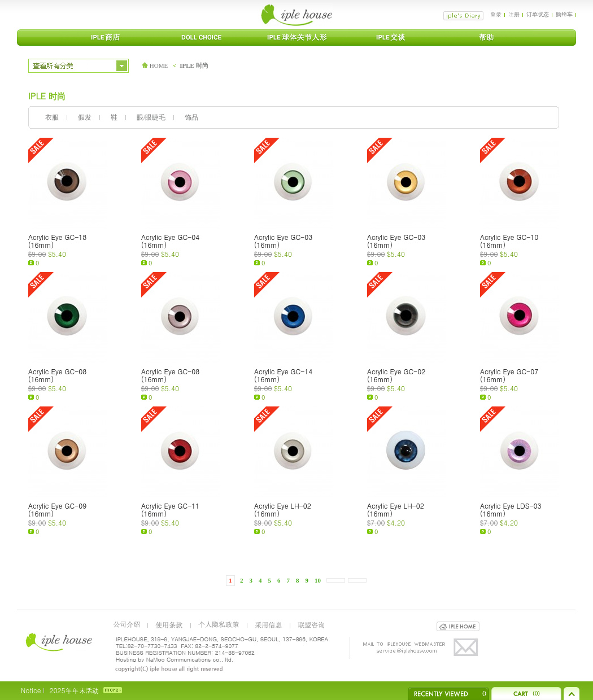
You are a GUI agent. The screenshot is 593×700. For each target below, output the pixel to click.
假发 (85, 117)
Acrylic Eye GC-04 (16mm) (170, 241)
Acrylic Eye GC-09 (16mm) (57, 509)
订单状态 (538, 14)
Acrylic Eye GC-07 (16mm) (509, 375)
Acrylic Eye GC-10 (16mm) (509, 241)
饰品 (191, 117)
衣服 (52, 117)
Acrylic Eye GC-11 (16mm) (170, 509)
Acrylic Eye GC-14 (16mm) (283, 375)
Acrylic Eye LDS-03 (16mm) (511, 509)
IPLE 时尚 (194, 65)
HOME (155, 65)
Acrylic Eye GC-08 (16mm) (57, 375)
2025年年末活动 (74, 690)
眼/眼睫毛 (151, 117)
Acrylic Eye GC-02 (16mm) (396, 375)
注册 (514, 14)
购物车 (564, 14)
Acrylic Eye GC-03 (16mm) (283, 241)
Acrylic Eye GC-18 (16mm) (57, 241)
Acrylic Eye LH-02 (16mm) (283, 509)
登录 (496, 14)
